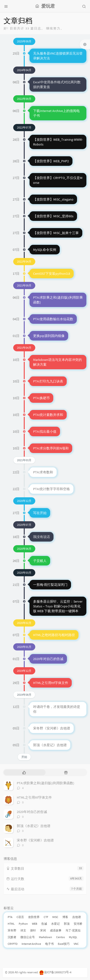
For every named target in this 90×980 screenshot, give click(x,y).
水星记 (55, 924)
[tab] (24, 772)
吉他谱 (77, 917)
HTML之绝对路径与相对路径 (54, 635)
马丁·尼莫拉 (73, 930)
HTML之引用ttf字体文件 (51, 683)
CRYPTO (13, 944)
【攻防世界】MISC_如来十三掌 (56, 233)
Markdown (45, 937)
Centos (60, 937)
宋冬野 (12, 930)
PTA (10, 917)
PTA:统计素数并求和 (48, 415)
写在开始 (40, 513)
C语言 (20, 917)
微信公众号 (28, 937)
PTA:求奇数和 (43, 472)
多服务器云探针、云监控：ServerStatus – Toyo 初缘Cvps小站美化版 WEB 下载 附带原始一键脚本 (58, 606)
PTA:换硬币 (41, 398)
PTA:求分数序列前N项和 (51, 448)
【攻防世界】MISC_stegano (53, 199)
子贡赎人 (40, 561)
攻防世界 (34, 917)
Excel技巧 (64, 944)
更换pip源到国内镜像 (49, 336)
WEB (35, 924)
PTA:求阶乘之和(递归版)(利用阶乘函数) (45, 783)
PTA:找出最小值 (45, 431)
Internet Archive (31, 944)
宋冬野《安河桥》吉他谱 (52, 728)
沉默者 (12, 937)
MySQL (73, 937)
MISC (55, 917)
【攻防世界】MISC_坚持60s (53, 216)
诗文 (23, 930)
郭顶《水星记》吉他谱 (50, 745)
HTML (11, 924)
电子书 (49, 944)
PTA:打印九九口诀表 (48, 381)
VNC (76, 944)
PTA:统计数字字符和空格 (51, 489)
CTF (46, 917)
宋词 (43, 930)
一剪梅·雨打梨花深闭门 (50, 585)
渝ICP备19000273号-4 (55, 972)
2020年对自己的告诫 (48, 659)
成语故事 (56, 930)
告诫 (44, 924)
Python (23, 924)
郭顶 (67, 924)
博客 (65, 917)
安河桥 (78, 924)
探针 (33, 930)
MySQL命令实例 (45, 250)
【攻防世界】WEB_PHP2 (51, 161)
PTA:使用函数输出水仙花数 (53, 319)
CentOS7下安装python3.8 (52, 274)
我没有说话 (42, 537)
